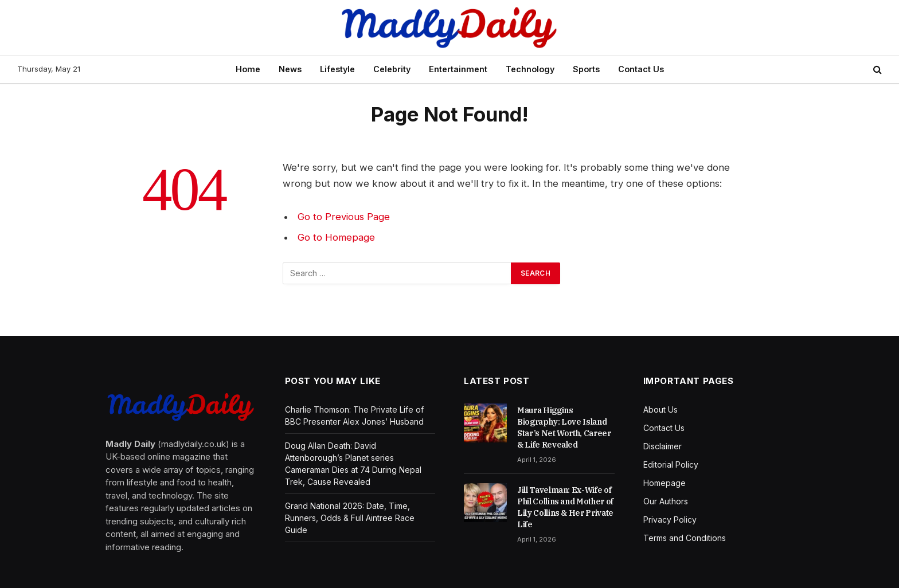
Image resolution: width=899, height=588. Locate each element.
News (290, 69)
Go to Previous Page (344, 217)
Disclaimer (662, 446)
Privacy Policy (670, 520)
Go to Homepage (336, 237)
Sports (586, 69)
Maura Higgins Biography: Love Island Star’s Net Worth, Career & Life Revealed (564, 428)
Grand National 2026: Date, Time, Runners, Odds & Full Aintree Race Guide (350, 518)
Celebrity (392, 69)
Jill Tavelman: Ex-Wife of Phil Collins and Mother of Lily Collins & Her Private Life (565, 507)
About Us (660, 409)
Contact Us (641, 69)
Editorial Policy (671, 464)
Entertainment (458, 69)
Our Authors (666, 501)
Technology (530, 69)
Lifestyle (337, 69)
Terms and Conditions (685, 538)
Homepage (665, 483)
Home (248, 69)
